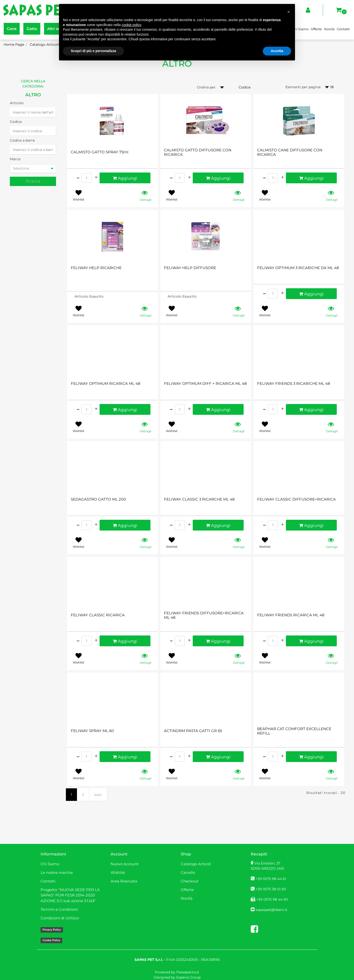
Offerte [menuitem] (316, 29)
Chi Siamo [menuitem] (300, 29)
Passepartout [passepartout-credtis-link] (188, 972)
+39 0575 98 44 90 (272, 899)
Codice (16, 122)
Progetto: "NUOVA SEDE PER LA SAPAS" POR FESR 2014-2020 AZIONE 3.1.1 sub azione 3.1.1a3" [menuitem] (70, 895)
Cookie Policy (51, 940)
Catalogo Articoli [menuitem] (196, 864)
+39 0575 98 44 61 (271, 879)
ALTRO (33, 95)
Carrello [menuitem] (188, 872)
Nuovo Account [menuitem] (125, 864)
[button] (33, 181)
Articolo (17, 103)
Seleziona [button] (21, 168)
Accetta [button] (277, 51)
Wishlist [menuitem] (118, 872)
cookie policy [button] (131, 25)
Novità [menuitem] (329, 29)
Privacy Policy (52, 930)
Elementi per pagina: (303, 87)
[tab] (33, 169)
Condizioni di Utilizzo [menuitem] (60, 918)
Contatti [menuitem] (343, 29)
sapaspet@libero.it (272, 910)
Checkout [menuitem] (190, 881)
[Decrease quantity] (78, 177)
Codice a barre (22, 140)
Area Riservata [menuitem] (124, 881)
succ (98, 794)
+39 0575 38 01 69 (271, 889)
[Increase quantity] (96, 177)
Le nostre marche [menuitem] (57, 872)
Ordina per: (206, 87)
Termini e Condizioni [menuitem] (59, 909)
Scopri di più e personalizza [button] (93, 51)
